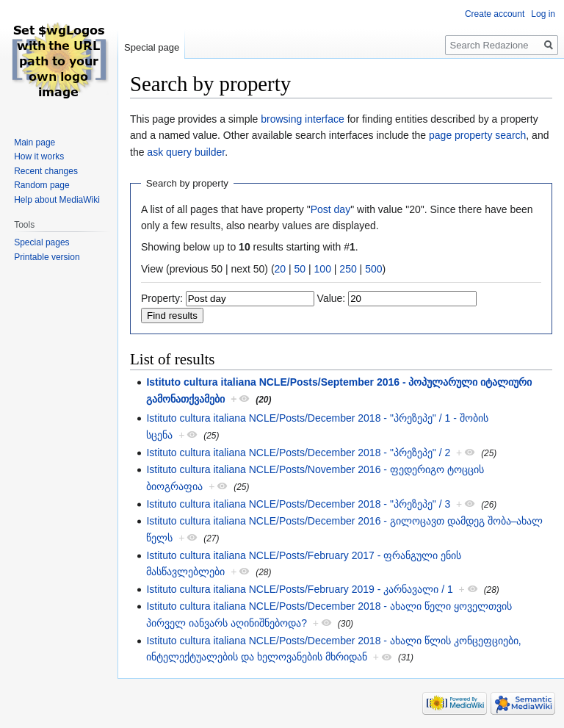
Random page (41, 185)
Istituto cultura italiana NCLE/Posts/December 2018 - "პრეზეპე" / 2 (298, 453)
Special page (152, 47)
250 (348, 269)
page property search (477, 135)
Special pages (41, 242)
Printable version (47, 257)
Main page (35, 143)
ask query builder (186, 152)
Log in (543, 14)
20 (281, 269)
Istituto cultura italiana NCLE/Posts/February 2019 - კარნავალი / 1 (299, 589)
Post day (330, 209)
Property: (162, 298)
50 (300, 269)
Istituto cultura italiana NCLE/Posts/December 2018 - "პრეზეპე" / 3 (298, 504)
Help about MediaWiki (57, 200)
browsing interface (303, 119)
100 (323, 269)
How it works (39, 156)
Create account (495, 14)
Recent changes (46, 171)
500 (373, 269)
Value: (332, 298)
